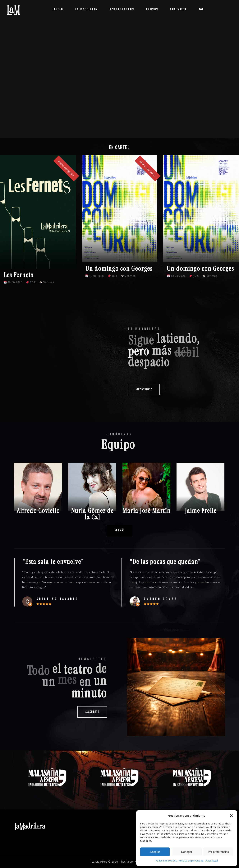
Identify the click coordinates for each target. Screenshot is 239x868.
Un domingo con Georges (119, 269)
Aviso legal (212, 861)
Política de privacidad (191, 861)
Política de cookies (166, 861)
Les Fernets (18, 275)
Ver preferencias (218, 852)
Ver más (47, 282)
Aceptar (155, 852)
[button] (231, 816)
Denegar (187, 852)
